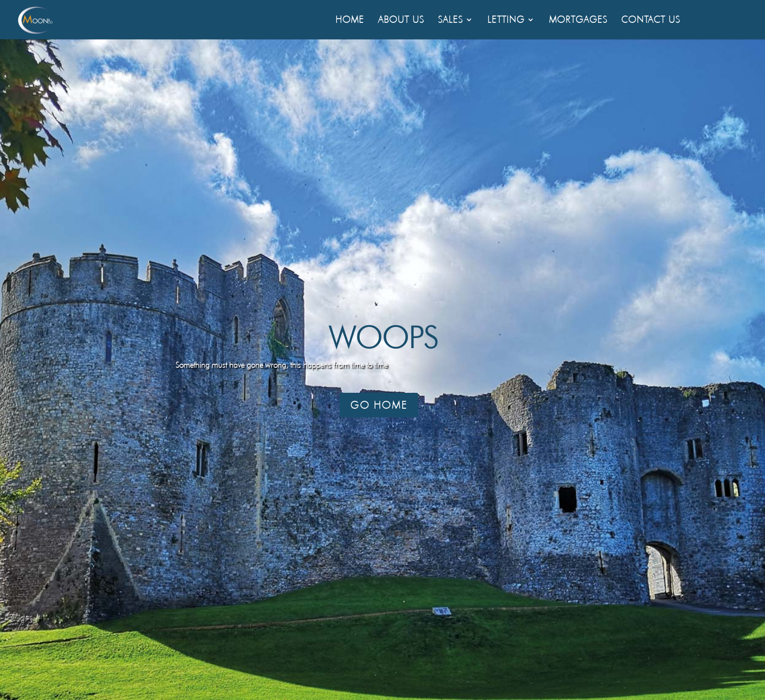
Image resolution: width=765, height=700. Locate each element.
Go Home (379, 405)
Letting (506, 20)
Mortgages (578, 20)
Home (350, 20)
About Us (401, 20)
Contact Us (651, 20)
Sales (450, 20)
